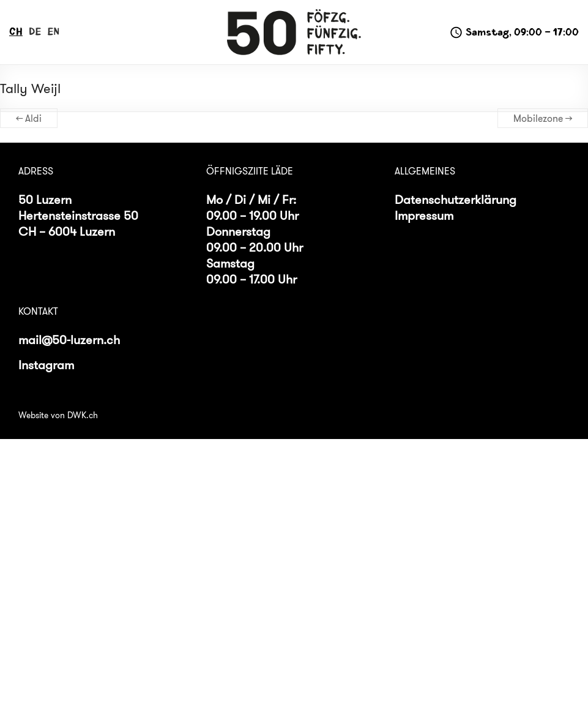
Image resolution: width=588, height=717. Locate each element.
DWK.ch (83, 415)
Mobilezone (543, 118)
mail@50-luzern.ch (69, 340)
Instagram (46, 365)
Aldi (29, 118)
